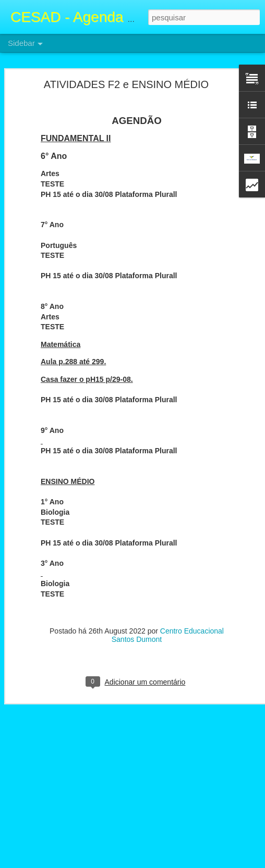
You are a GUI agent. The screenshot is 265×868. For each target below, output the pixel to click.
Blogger (174, 862)
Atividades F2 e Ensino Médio (67, 814)
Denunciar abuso (209, 862)
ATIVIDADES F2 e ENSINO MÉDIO (126, 66)
